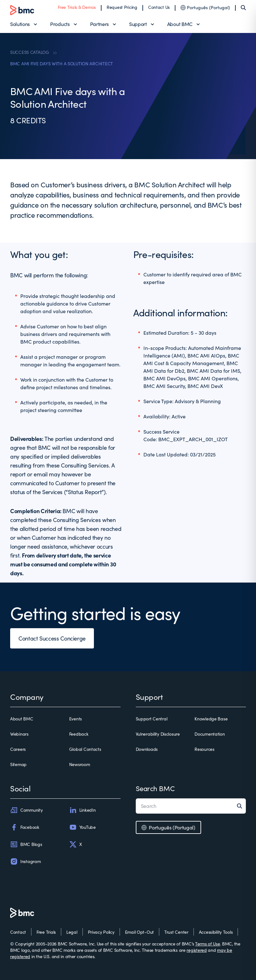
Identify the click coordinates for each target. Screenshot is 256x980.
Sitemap (18, 764)
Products (60, 24)
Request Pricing (122, 7)
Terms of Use (208, 944)
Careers (18, 749)
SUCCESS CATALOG (30, 52)
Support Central (152, 719)
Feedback (79, 734)
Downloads (147, 749)
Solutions (20, 24)
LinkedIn (82, 810)
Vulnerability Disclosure (158, 734)
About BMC (180, 24)
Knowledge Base (211, 719)
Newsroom (80, 764)
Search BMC (155, 788)
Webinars (19, 734)
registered (197, 950)
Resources (204, 749)
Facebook (25, 827)
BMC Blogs (26, 844)
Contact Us (159, 7)
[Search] (243, 8)
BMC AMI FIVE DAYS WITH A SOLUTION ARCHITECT (62, 64)
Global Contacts (85, 749)
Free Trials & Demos (77, 7)
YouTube (82, 827)
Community (26, 810)
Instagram (25, 861)
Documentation (210, 734)
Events (75, 719)
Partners (99, 24)
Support (138, 24)
